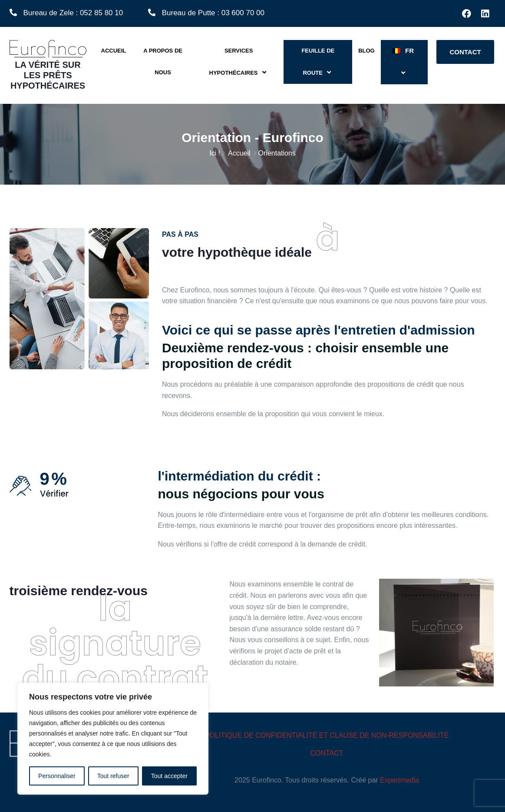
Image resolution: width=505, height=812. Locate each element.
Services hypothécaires (239, 62)
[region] (113, 739)
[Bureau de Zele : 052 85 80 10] (13, 12)
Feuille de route (318, 62)
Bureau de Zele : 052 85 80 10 (73, 13)
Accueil (114, 51)
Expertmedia (399, 780)
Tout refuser (113, 776)
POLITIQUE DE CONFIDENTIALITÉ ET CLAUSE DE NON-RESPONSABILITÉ (327, 735)
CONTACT (327, 753)
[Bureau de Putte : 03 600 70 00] (152, 12)
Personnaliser (57, 776)
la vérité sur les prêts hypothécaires (48, 75)
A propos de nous (163, 61)
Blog (366, 51)
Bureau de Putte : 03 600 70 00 (213, 13)
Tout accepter (169, 776)
